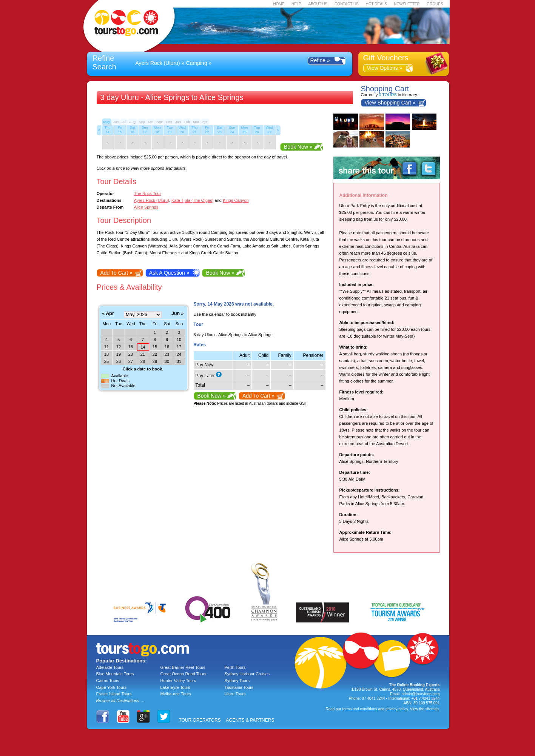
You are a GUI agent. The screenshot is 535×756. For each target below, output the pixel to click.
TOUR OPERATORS (200, 720)
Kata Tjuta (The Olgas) (192, 200)
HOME (279, 4)
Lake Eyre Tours (175, 687)
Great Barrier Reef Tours (183, 667)
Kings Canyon (236, 200)
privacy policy (397, 709)
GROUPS (435, 4)
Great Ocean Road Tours (183, 674)
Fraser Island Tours (114, 694)
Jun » (177, 314)
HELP (296, 4)
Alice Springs (146, 207)
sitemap (432, 709)
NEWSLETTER (407, 4)
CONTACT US (347, 4)
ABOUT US (318, 4)
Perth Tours (235, 667)
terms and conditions (359, 709)
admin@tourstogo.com (421, 694)
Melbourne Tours (176, 694)
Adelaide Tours (110, 667)
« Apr (108, 314)
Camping (197, 63)
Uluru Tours (235, 694)
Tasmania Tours (239, 687)
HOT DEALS (376, 4)
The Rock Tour (148, 194)
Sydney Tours (237, 681)
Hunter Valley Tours (178, 681)
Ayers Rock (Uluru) (158, 63)
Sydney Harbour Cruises (247, 674)
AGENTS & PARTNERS (250, 720)
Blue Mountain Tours (115, 674)
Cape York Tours (112, 687)
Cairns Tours (108, 681)
